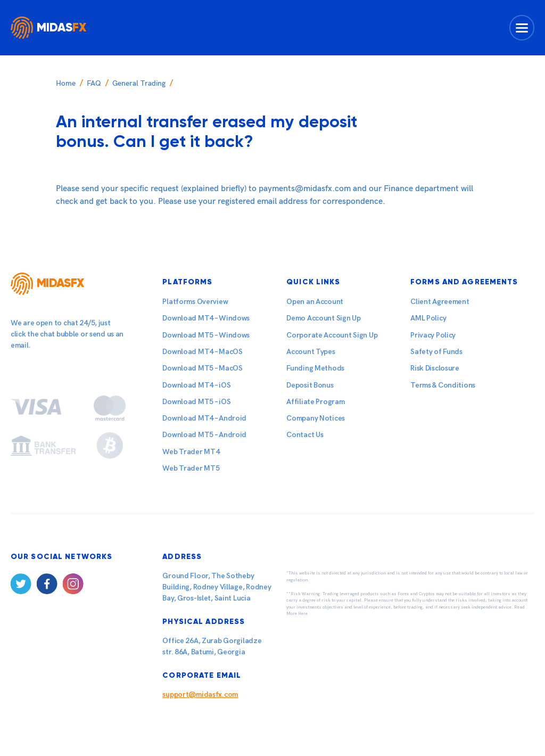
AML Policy (428, 318)
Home (66, 83)
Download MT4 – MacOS (202, 352)
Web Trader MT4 (191, 452)
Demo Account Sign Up (323, 318)
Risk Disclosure (435, 368)
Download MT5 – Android (204, 435)
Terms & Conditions (443, 385)
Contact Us (305, 435)
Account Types (311, 352)
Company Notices (316, 418)
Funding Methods (315, 368)
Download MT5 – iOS (196, 402)
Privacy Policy (433, 335)
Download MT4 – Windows (206, 318)
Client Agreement (440, 302)
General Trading (139, 83)
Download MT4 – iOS (196, 385)
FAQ (94, 83)
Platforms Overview (195, 302)
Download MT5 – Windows (206, 335)
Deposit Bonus (310, 385)
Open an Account (315, 302)
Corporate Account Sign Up (332, 335)
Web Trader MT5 (191, 468)
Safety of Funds (436, 352)
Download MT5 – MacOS (202, 368)
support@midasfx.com (200, 695)
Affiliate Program (315, 402)
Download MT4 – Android (204, 418)
